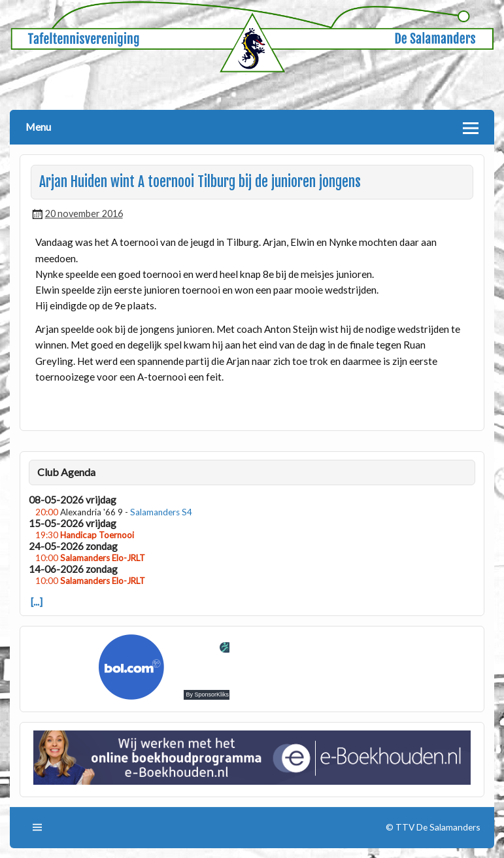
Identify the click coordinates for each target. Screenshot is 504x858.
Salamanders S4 (161, 512)
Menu (38, 127)
